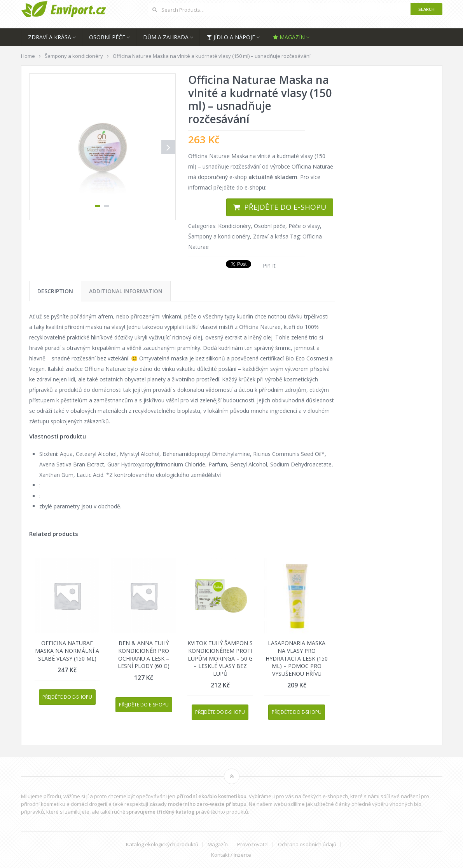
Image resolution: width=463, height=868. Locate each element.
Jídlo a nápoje (231, 37)
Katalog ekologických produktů (162, 845)
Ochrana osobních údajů (307, 845)
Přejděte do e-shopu (285, 207)
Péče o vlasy (304, 226)
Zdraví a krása (50, 37)
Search (426, 9)
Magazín (289, 37)
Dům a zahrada (166, 37)
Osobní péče (107, 37)
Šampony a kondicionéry (219, 236)
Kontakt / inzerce (231, 855)
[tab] (55, 291)
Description (55, 291)
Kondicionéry (234, 226)
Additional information (126, 291)
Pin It (269, 265)
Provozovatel (253, 845)
